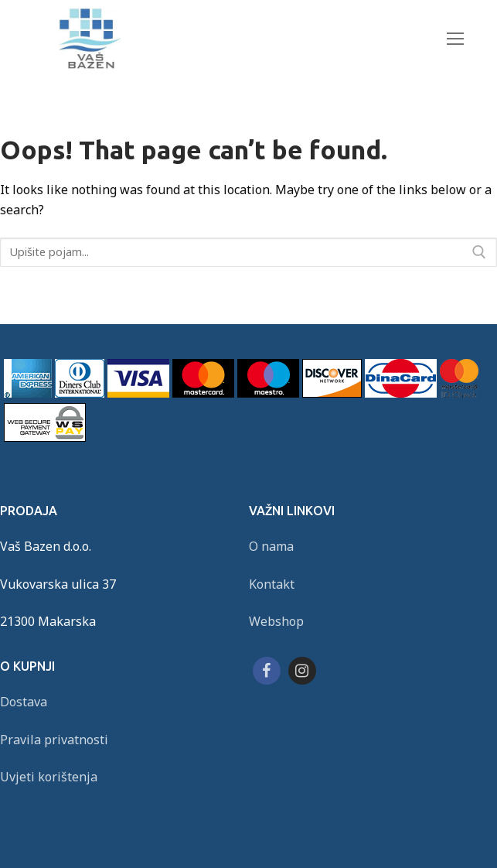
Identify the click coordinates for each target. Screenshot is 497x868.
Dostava (24, 702)
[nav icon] (456, 38)
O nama (271, 546)
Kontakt (272, 584)
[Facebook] (267, 671)
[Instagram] (302, 671)
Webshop (276, 621)
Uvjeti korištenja (49, 777)
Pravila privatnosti (54, 740)
